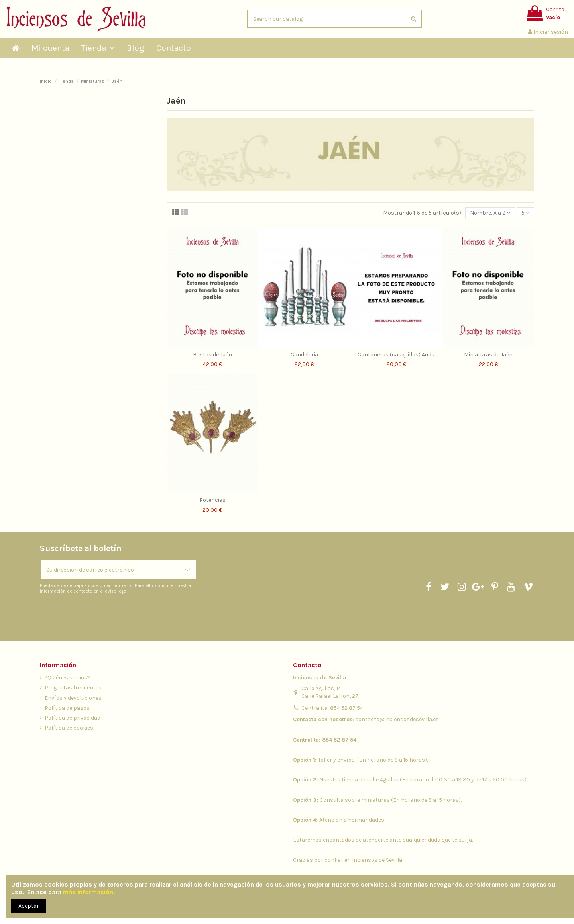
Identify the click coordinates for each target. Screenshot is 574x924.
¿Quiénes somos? (67, 678)
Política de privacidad (73, 718)
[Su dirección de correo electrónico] (110, 570)
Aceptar (29, 906)
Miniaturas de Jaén (488, 355)
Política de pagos (67, 708)
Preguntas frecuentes (73, 688)
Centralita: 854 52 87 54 (332, 708)
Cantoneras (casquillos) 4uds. (396, 355)
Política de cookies (69, 728)
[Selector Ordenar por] (490, 213)
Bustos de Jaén (212, 355)
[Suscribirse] (187, 570)
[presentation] (106, 614)
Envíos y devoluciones (73, 698)
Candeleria (304, 355)
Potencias (212, 500)
